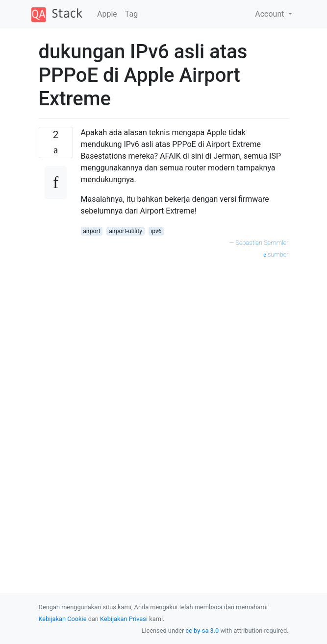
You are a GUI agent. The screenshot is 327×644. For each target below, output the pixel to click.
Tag (131, 14)
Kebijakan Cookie (63, 619)
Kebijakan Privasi (124, 619)
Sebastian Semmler (262, 243)
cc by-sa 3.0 (202, 631)
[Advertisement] (185, 346)
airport (91, 231)
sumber (276, 254)
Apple (107, 14)
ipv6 (156, 231)
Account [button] (270, 14)
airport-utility (126, 231)
